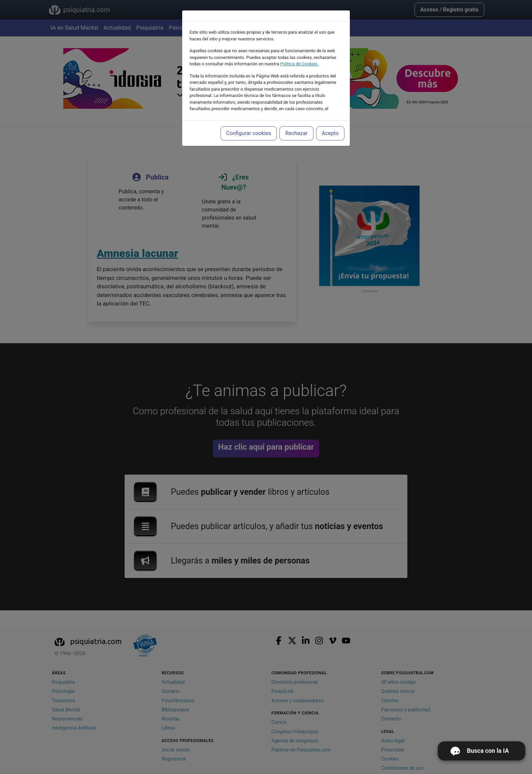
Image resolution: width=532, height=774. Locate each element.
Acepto (330, 133)
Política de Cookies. (299, 64)
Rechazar (296, 133)
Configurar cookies (249, 133)
